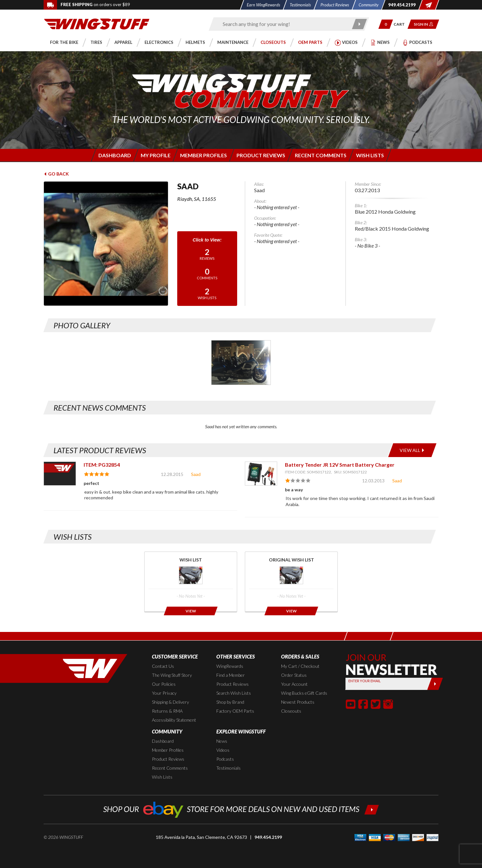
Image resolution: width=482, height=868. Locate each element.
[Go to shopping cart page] (401, 24)
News (222, 741)
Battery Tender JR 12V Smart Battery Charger (340, 465)
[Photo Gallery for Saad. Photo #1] (241, 362)
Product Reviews (233, 684)
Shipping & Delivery (170, 702)
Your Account (294, 684)
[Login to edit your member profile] (155, 155)
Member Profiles (168, 750)
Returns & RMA (167, 711)
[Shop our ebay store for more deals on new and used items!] (241, 809)
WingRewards (230, 666)
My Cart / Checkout (300, 666)
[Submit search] (360, 24)
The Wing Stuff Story (172, 675)
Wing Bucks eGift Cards (304, 693)
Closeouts (291, 711)
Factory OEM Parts (235, 711)
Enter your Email (365, 681)
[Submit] (435, 684)
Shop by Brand (230, 702)
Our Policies (164, 684)
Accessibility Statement (174, 720)
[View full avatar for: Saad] (106, 244)
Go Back (56, 174)
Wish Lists (162, 777)
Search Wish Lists (234, 693)
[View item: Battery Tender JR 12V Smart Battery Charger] (261, 474)
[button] (386, 24)
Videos (223, 750)
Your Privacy (164, 693)
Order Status (294, 675)
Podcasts (225, 759)
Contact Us (163, 666)
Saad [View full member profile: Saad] (196, 474)
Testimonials (229, 768)
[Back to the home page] (97, 24)
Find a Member (231, 675)
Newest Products (298, 702)
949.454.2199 (268, 837)
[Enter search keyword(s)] (283, 24)
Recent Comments (170, 768)
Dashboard (163, 741)
